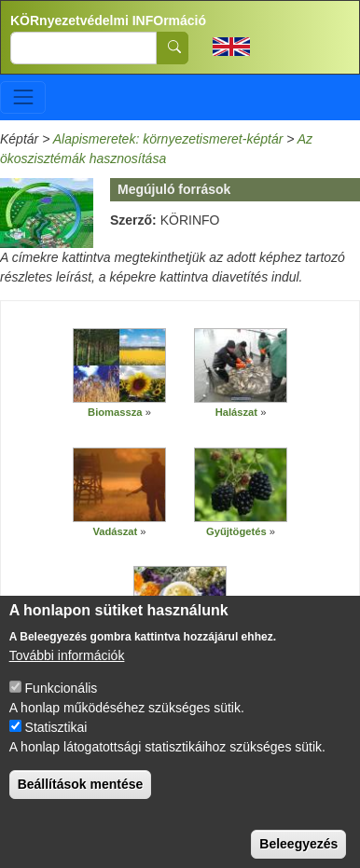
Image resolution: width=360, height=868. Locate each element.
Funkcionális (62, 708)
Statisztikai (56, 747)
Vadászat (115, 531)
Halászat (236, 412)
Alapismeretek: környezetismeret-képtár (168, 139)
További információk (67, 675)
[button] (119, 365)
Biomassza (115, 412)
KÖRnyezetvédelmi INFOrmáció (108, 21)
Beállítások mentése (81, 804)
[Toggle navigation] (23, 97)
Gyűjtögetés (236, 531)
